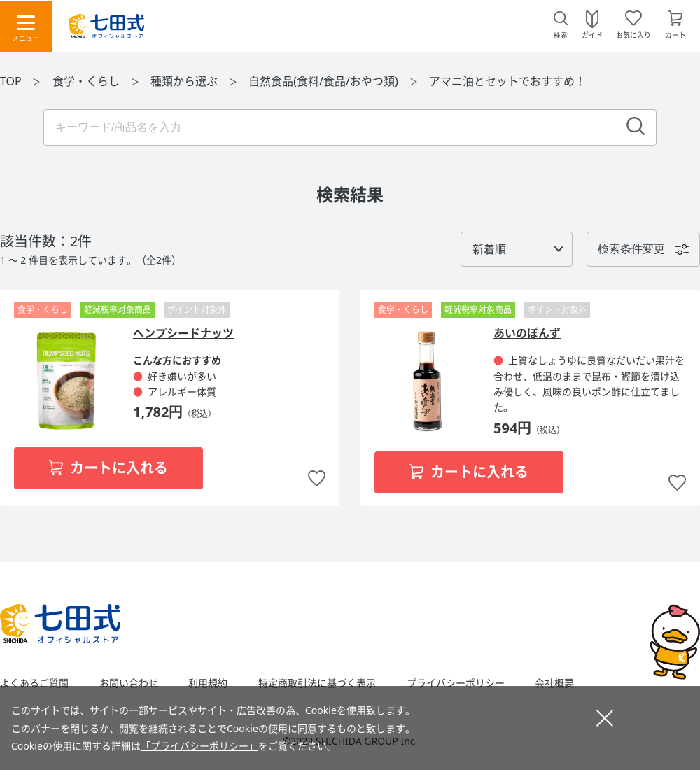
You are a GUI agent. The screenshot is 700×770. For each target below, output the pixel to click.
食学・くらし (87, 81)
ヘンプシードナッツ (183, 333)
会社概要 (554, 683)
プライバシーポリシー (456, 683)
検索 (561, 35)
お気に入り (633, 34)
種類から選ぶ (185, 81)
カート (675, 34)
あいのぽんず (527, 333)
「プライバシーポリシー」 (199, 746)
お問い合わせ (129, 683)
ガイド (592, 34)
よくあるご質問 (34, 683)
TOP (11, 81)
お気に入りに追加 (317, 479)
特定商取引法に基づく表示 (317, 683)
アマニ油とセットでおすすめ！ (507, 81)
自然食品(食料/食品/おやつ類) (325, 81)
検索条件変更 (631, 249)
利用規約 (208, 683)
